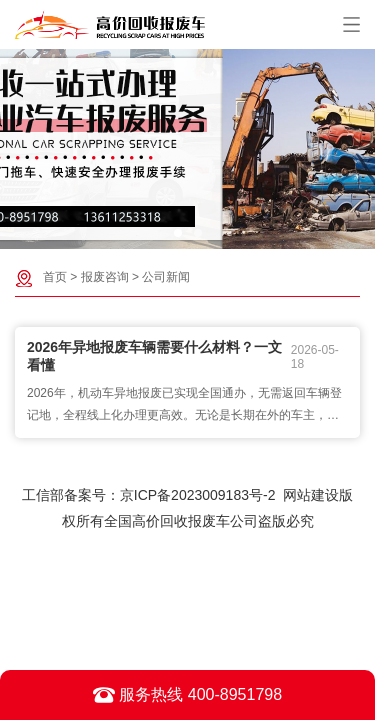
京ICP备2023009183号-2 (198, 495)
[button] (178, 233)
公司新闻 (166, 277)
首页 (55, 277)
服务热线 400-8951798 (187, 695)
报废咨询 (105, 277)
